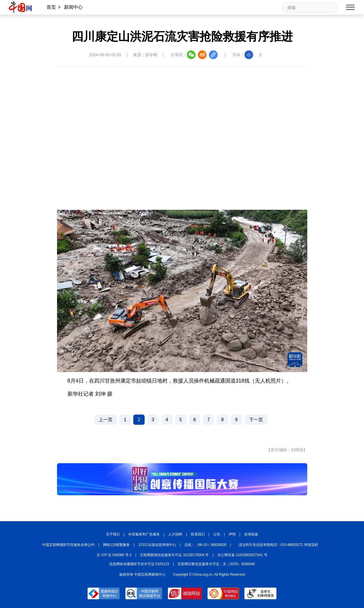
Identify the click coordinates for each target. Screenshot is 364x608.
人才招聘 (175, 534)
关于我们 (113, 534)
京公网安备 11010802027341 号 (242, 555)
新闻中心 (73, 7)
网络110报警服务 (116, 545)
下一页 (256, 420)
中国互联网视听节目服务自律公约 (68, 545)
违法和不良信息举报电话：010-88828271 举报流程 (278, 545)
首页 (51, 7)
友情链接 (251, 534)
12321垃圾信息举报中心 (157, 545)
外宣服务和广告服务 (144, 534)
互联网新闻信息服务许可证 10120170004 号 (174, 555)
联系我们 (198, 534)
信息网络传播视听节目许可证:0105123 (139, 564)
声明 (232, 534)
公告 (217, 534)
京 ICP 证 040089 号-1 (114, 555)
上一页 (106, 420)
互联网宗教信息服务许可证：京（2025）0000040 (216, 564)
